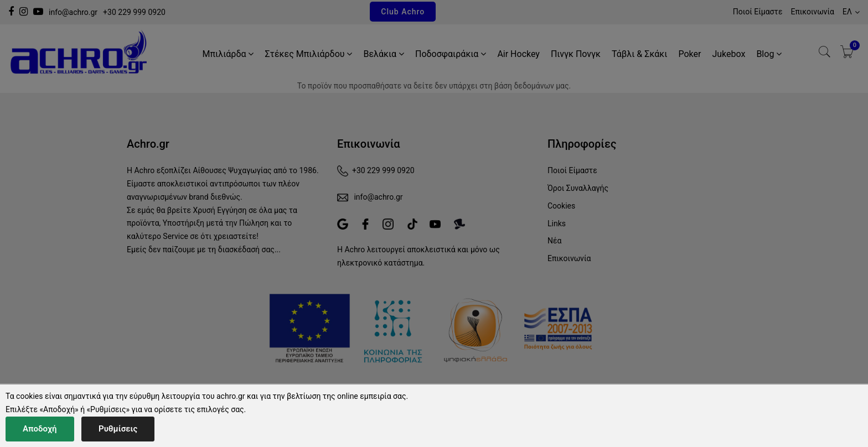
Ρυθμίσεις (118, 429)
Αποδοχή (40, 429)
